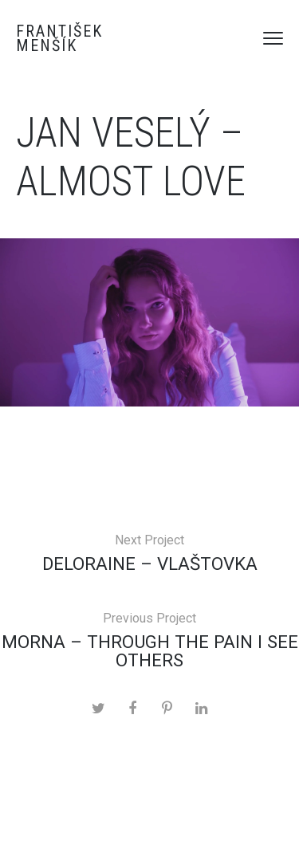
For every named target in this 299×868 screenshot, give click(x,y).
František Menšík (59, 38)
